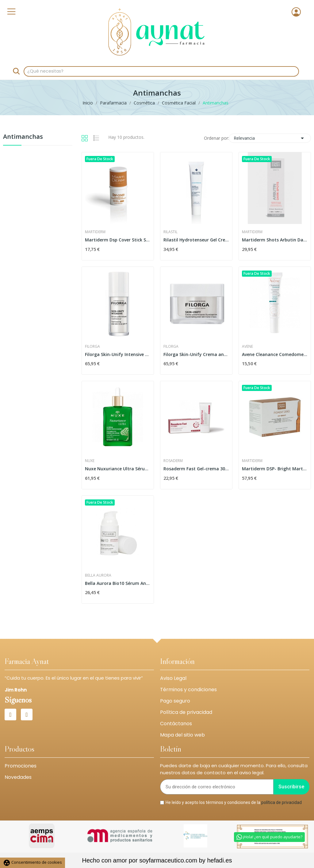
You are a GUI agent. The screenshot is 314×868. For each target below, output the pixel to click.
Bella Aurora (98, 575)
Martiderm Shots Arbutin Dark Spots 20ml (275, 240)
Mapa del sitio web (182, 735)
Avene (247, 347)
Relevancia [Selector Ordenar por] (270, 138)
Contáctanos (176, 724)
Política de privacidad (186, 712)
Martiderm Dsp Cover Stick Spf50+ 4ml (118, 240)
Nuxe (90, 461)
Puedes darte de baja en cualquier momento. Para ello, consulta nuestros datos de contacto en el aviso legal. (234, 769)
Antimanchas (23, 137)
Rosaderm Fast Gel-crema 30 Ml (196, 469)
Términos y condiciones (188, 690)
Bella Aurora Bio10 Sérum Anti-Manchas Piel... (118, 583)
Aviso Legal (173, 678)
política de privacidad (281, 802)
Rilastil (170, 232)
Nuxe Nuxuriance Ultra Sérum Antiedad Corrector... (118, 469)
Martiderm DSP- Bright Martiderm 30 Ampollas (275, 469)
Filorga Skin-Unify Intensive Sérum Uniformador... (118, 354)
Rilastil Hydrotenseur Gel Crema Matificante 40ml (196, 240)
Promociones (21, 766)
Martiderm (95, 232)
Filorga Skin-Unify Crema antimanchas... (196, 354)
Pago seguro (175, 701)
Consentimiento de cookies (33, 862)
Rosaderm (173, 461)
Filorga (92, 347)
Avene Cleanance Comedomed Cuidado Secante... (275, 354)
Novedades (18, 777)
